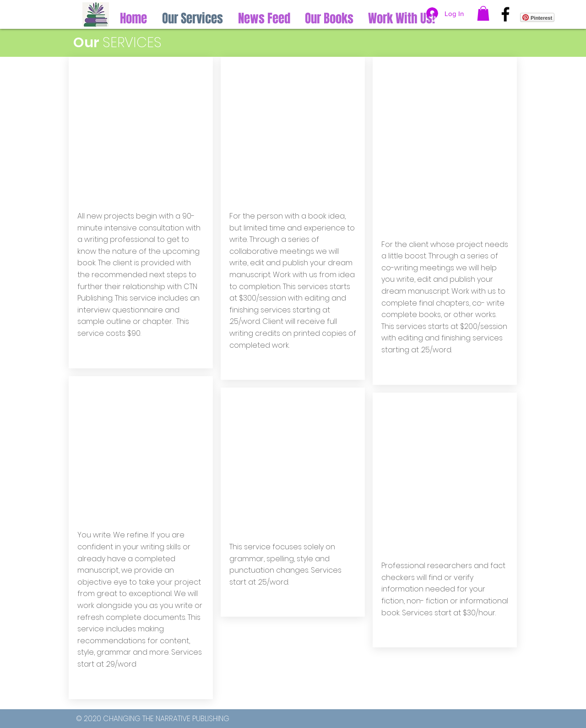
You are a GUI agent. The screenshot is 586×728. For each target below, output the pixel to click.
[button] (483, 13)
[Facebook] (505, 14)
